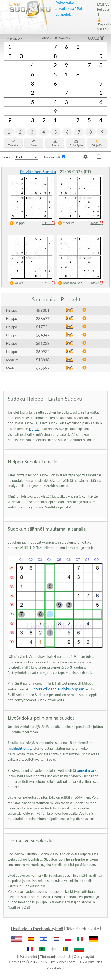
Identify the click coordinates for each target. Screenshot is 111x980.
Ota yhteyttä (84, 956)
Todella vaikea (69, 283)
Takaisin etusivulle (83, 929)
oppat (34, 429)
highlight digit (19, 748)
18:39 (97, 283)
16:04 (97, 223)
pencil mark (87, 770)
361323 (43, 343)
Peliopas (104, 9)
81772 (42, 327)
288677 (43, 319)
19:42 (48, 283)
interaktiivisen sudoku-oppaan (58, 689)
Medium (65, 223)
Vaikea (16, 283)
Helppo (13, 38)
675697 (43, 368)
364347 (43, 335)
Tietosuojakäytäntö (55, 956)
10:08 (48, 223)
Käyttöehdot (27, 956)
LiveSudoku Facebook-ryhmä (37, 929)
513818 (43, 360)
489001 (43, 310)
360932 (43, 352)
